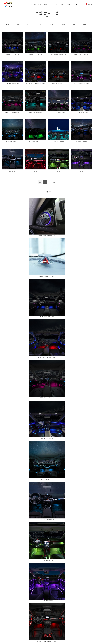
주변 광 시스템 (37, 5)
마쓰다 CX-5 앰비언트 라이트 (12, 54)
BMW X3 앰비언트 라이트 (81, 142)
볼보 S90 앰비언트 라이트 (58, 142)
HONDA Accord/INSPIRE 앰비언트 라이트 (35, 83)
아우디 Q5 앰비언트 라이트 (35, 171)
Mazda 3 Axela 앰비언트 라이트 (81, 54)
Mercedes (30, 25)
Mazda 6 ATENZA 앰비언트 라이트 (58, 54)
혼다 (74, 25)
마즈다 (85, 25)
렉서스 (52, 25)
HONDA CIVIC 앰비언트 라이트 (58, 83)
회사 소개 (61, 5)
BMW (18, 25)
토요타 (63, 25)
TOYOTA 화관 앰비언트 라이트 (35, 113)
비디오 (55, 5)
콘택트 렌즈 (67, 5)
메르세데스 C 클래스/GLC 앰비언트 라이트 (47, 641)
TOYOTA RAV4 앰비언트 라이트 (81, 83)
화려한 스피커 (47, 5)
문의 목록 (89, 4)
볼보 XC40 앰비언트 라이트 (35, 142)
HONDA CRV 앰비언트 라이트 (12, 83)
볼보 (41, 25)
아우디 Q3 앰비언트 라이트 (58, 171)
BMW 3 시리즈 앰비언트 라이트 (12, 171)
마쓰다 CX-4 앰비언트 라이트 (35, 54)
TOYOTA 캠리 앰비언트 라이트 (12, 113)
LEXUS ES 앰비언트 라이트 (81, 113)
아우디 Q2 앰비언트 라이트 (81, 171)
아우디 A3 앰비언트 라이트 (47, 601)
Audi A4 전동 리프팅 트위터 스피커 (47, 276)
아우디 (7, 25)
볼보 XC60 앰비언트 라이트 (12, 142)
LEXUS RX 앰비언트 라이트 (58, 113)
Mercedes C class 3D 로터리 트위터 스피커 (47, 236)
